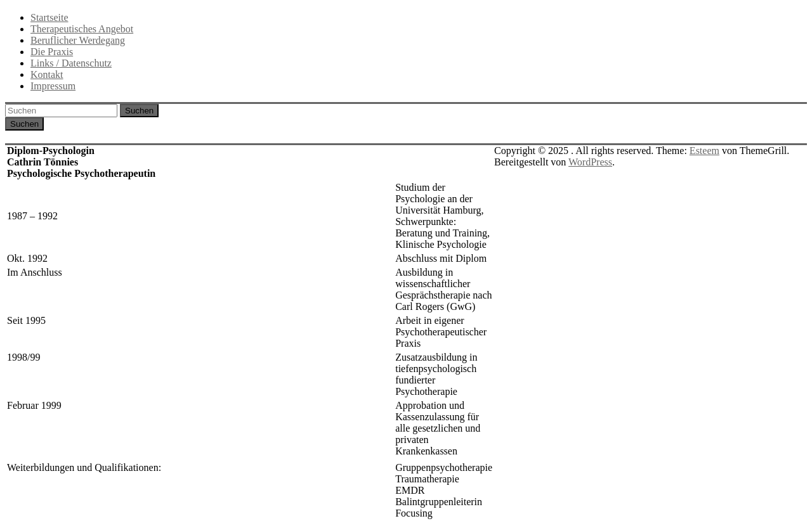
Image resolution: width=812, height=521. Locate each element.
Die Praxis (52, 52)
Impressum (53, 86)
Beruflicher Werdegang (78, 40)
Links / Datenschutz (71, 63)
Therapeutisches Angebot (82, 29)
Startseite (49, 17)
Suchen (139, 111)
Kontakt (47, 74)
